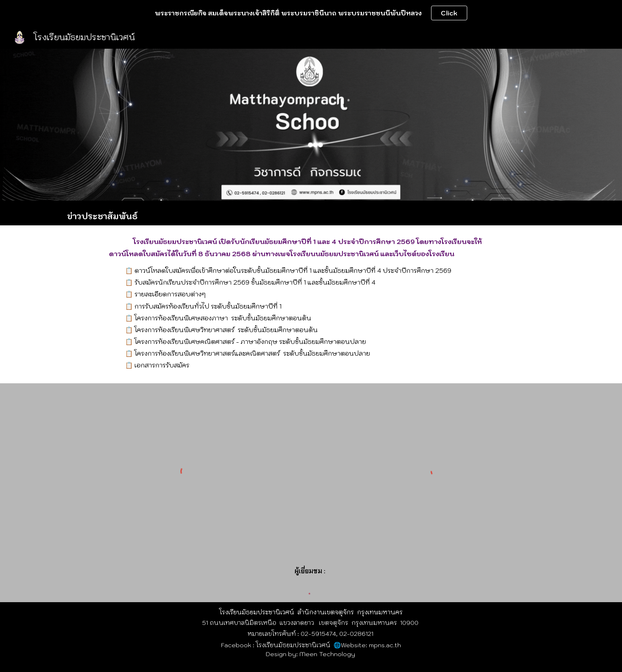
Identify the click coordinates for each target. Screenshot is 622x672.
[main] (311, 213)
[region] (311, 13)
